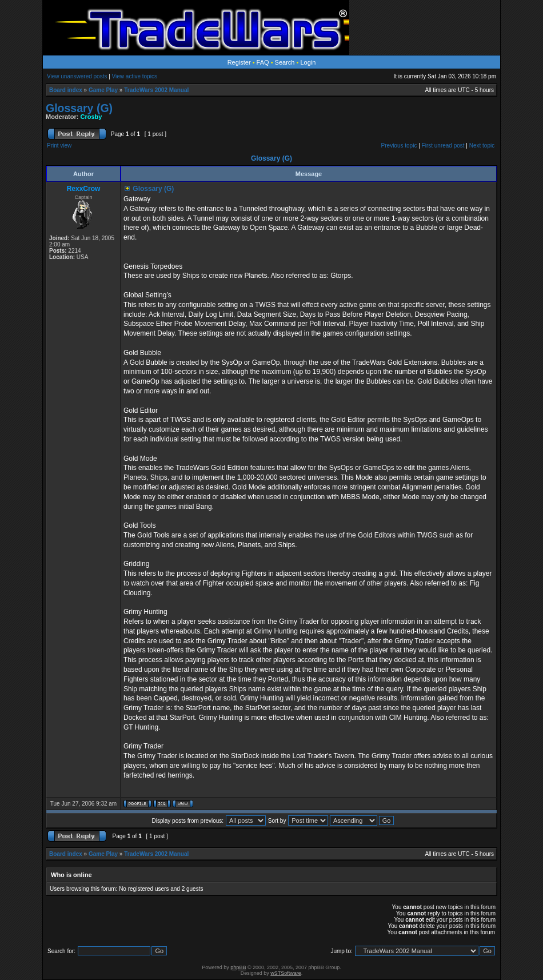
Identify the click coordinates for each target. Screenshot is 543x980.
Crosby (91, 117)
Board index (66, 90)
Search (285, 62)
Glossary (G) (79, 108)
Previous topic (399, 146)
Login (308, 62)
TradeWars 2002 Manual (156, 90)
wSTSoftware (286, 973)
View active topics (135, 76)
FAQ (263, 62)
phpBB (238, 967)
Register (239, 62)
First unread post (443, 146)
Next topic (482, 146)
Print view (59, 146)
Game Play (103, 90)
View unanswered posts (77, 76)
